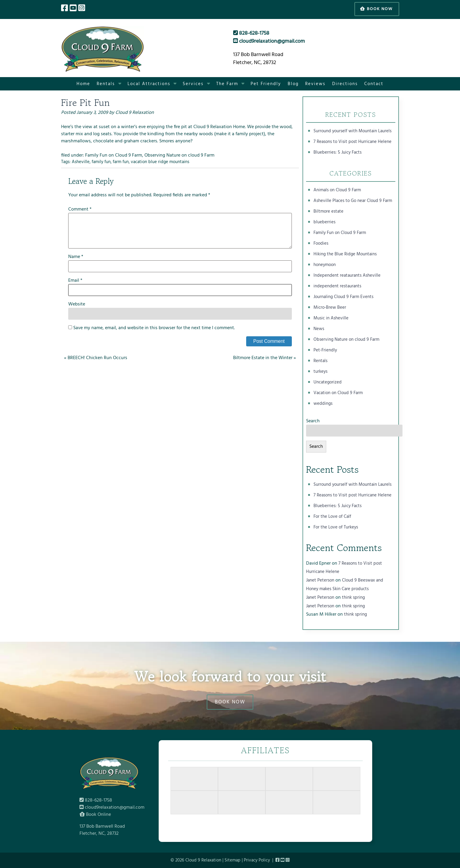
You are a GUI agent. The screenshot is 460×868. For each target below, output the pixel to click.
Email (75, 281)
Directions (345, 84)
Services (193, 84)
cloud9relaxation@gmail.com (269, 41)
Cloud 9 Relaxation (135, 113)
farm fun (121, 162)
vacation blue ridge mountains (160, 162)
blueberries (324, 222)
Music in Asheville (331, 318)
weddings (323, 404)
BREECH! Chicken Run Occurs (97, 358)
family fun (101, 162)
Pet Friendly (266, 84)
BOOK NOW (230, 702)
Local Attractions (149, 84)
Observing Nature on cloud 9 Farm (179, 155)
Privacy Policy (257, 860)
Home (83, 84)
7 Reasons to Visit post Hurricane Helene (352, 142)
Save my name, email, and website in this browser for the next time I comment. (154, 328)
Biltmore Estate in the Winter (263, 358)
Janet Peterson (320, 580)
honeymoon (325, 265)
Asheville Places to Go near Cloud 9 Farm (353, 201)
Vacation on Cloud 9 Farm (338, 393)
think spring (353, 598)
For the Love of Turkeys (336, 527)
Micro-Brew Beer (330, 308)
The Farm (227, 84)
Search (313, 421)
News (319, 329)
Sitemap (233, 860)
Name (76, 257)
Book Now (376, 9)
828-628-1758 (251, 33)
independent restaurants (337, 286)
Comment (80, 209)
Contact (374, 84)
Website (77, 304)
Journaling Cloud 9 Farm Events (343, 297)
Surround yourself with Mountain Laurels (352, 131)
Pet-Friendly (325, 350)
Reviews (315, 84)
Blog (293, 84)
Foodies (321, 243)
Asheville (81, 162)
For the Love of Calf (332, 517)
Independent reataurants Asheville (347, 275)
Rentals (106, 84)
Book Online (95, 815)
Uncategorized (328, 382)
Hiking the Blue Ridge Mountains (345, 254)
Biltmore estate (328, 211)
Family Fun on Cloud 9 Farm (114, 155)
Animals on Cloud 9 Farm (337, 190)
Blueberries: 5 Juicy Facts (338, 152)
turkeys (320, 372)
